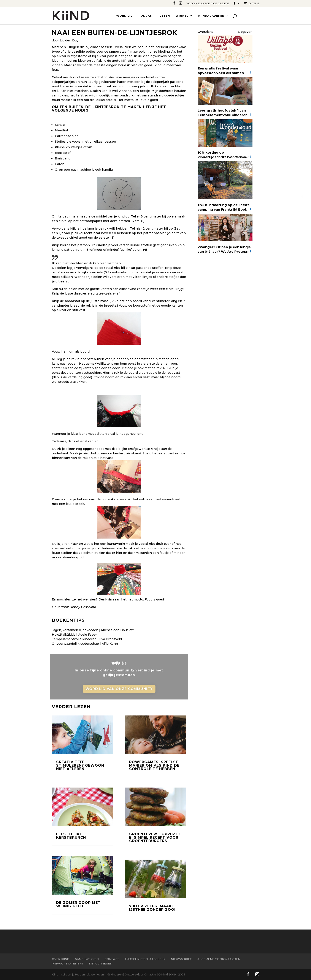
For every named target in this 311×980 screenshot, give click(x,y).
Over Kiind (61, 959)
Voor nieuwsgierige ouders (208, 4)
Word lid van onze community (119, 689)
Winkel (182, 16)
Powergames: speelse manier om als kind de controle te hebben (154, 765)
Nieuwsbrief (181, 959)
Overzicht (205, 32)
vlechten (176, 86)
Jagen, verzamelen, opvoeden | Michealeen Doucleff (93, 630)
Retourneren (101, 963)
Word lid (125, 16)
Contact (112, 959)
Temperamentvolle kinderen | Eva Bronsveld (87, 639)
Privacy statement (68, 963)
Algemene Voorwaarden (219, 959)
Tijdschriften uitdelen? (145, 959)
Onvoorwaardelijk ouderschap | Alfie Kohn (85, 644)
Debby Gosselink (83, 607)
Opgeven (245, 32)
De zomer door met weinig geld (78, 904)
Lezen (165, 16)
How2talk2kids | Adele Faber (74, 635)
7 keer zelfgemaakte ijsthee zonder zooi (153, 908)
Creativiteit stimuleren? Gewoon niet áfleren (80, 765)
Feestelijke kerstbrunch (71, 836)
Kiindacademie (211, 16)
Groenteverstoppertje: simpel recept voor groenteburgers (155, 837)
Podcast (146, 16)
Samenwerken (87, 959)
